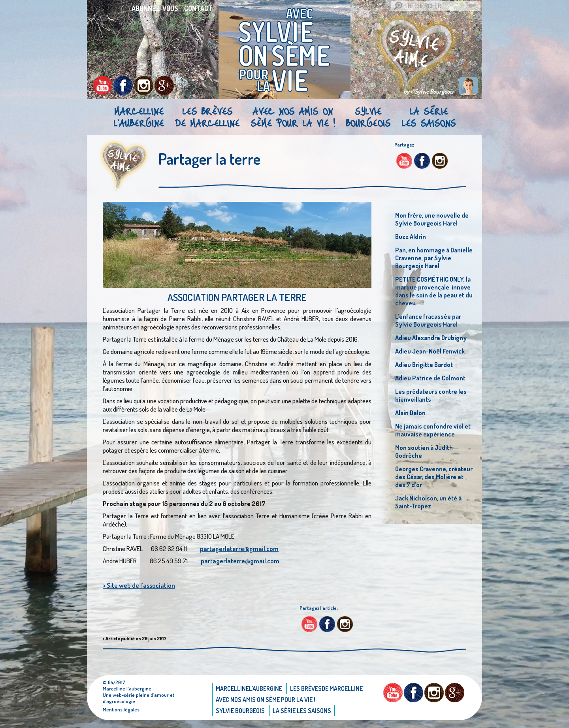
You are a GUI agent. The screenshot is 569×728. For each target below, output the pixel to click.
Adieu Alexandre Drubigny (431, 338)
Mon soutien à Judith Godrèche (424, 451)
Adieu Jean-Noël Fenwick (430, 351)
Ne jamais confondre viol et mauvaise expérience (433, 430)
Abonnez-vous (155, 8)
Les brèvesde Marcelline (207, 117)
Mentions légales (121, 709)
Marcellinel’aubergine (139, 117)
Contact (198, 8)
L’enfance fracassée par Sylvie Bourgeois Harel (428, 320)
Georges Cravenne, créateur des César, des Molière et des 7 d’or (434, 477)
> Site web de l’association (139, 585)
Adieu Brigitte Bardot (424, 365)
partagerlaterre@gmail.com (239, 548)
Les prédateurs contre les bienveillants (431, 395)
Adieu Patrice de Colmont (430, 378)
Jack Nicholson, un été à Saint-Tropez (428, 502)
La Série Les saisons (429, 117)
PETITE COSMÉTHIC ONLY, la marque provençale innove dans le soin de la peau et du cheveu (434, 291)
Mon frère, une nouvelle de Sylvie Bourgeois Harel (432, 219)
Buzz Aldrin (411, 237)
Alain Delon (410, 413)
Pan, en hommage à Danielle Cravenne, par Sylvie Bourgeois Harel (434, 258)
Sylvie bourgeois (368, 117)
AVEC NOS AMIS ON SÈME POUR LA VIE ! (293, 117)
